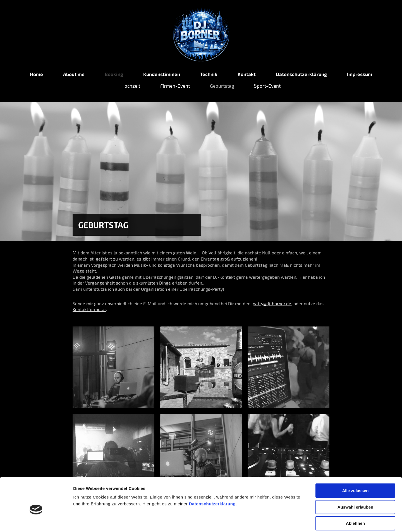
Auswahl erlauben (355, 480)
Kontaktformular (89, 309)
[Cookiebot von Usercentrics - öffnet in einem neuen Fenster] (36, 521)
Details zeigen (297, 521)
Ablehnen (355, 496)
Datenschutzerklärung (212, 477)
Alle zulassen (355, 464)
